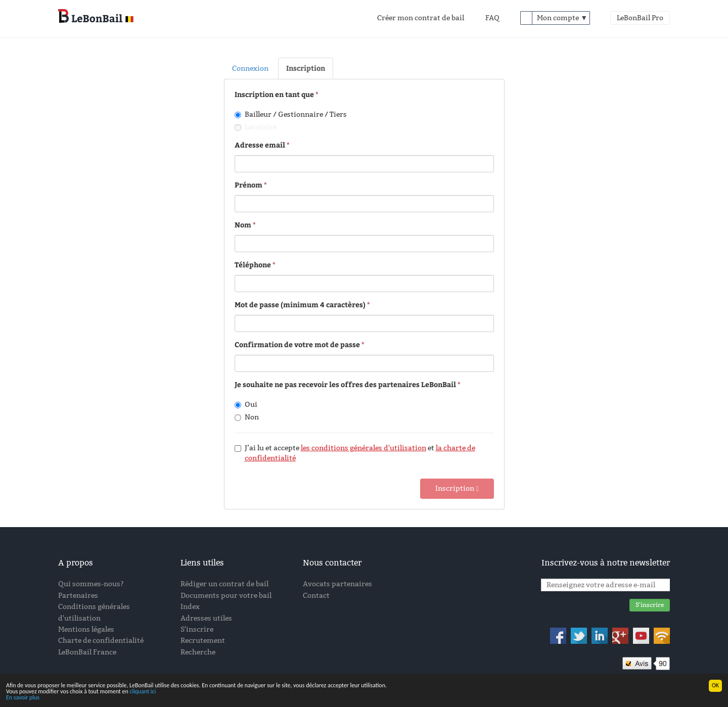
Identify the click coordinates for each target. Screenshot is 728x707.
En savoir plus (23, 698)
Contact (316, 596)
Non (247, 417)
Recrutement (203, 641)
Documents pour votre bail (226, 596)
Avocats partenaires (337, 584)
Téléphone (253, 265)
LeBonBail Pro (640, 18)
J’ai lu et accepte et (355, 453)
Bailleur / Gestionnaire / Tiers (291, 114)
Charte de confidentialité (101, 641)
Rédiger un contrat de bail (224, 584)
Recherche (198, 652)
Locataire (256, 127)
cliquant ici (143, 692)
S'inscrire (197, 629)
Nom (243, 225)
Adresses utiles (206, 618)
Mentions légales (86, 629)
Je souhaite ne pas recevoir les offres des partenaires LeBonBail (345, 384)
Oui (246, 405)
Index (190, 607)
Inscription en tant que (275, 94)
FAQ (492, 18)
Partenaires (78, 596)
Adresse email (260, 145)
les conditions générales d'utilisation (363, 448)
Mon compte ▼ (562, 18)
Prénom (248, 185)
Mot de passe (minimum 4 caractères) (300, 304)
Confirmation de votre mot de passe (297, 344)
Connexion (250, 68)
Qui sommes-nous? (91, 584)
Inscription (306, 68)
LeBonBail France (87, 652)
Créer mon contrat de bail (421, 18)
